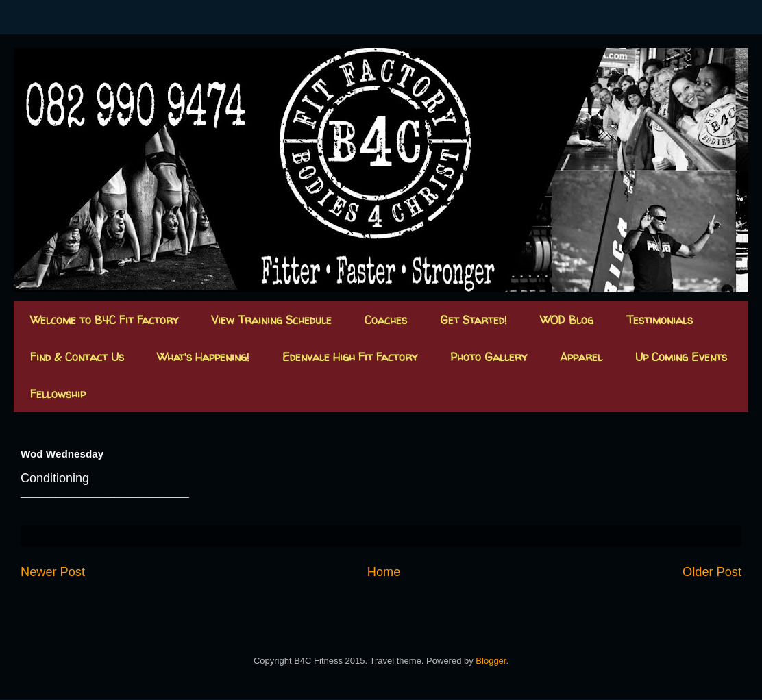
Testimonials (660, 320)
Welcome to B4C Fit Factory (104, 320)
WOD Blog (567, 320)
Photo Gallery (489, 357)
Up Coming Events (681, 357)
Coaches (386, 320)
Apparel (581, 357)
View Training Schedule (271, 320)
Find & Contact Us (77, 357)
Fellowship (58, 394)
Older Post (712, 572)
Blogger (491, 661)
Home (384, 572)
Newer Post (53, 572)
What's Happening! (203, 357)
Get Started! (474, 320)
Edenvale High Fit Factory (350, 357)
